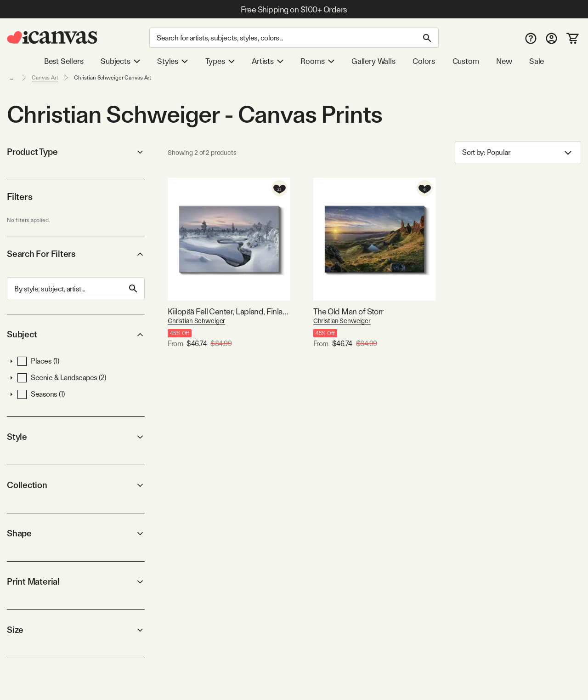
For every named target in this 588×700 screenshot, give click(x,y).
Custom (466, 61)
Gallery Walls (373, 61)
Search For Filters (76, 254)
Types (220, 61)
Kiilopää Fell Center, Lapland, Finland (229, 311)
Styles (172, 61)
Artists (268, 61)
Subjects (120, 61)
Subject (76, 334)
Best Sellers (64, 61)
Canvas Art (45, 78)
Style (76, 437)
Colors (424, 61)
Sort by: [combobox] (518, 153)
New (504, 61)
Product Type (76, 152)
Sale (537, 61)
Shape (76, 533)
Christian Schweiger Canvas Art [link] (113, 78)
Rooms (317, 61)
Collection (76, 485)
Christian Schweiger (196, 321)
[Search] (294, 38)
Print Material (76, 582)
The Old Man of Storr (348, 311)
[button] (11, 361)
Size (76, 630)
